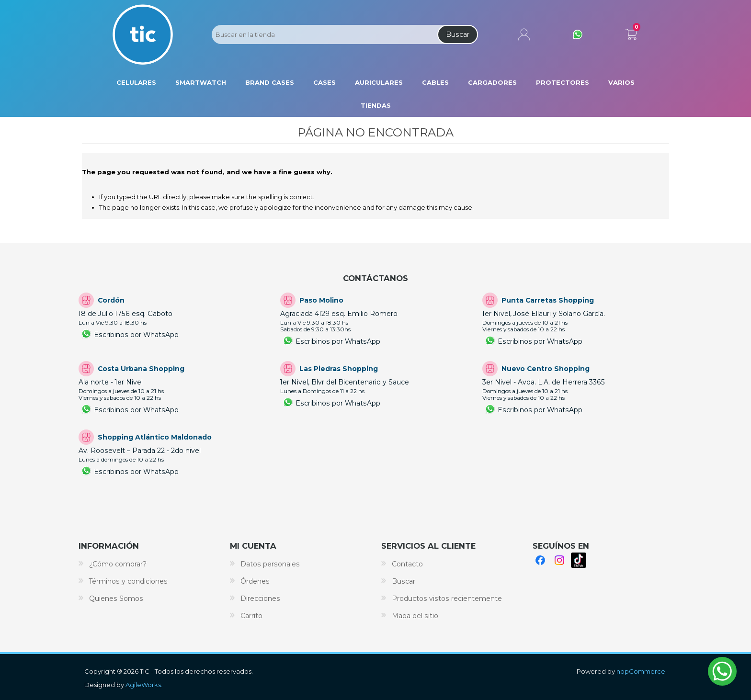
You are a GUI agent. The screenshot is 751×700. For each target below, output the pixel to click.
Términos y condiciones (128, 581)
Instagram (559, 560)
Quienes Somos (116, 598)
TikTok (579, 560)
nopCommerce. (642, 671)
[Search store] (324, 34)
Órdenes (255, 581)
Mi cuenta (524, 34)
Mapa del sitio (415, 616)
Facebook (540, 560)
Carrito (631, 33)
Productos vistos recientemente (447, 598)
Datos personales (270, 564)
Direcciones (260, 598)
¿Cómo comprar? (118, 564)
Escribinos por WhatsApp (136, 335)
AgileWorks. (144, 685)
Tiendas (376, 105)
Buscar (458, 34)
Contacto (407, 564)
